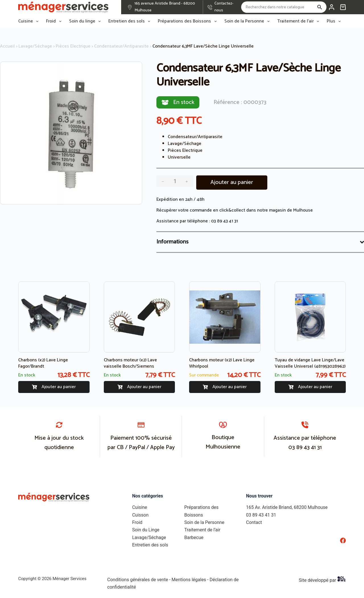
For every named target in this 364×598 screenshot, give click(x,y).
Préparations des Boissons (188, 21)
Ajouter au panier (232, 182)
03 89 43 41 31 (225, 221)
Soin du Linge (146, 530)
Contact (254, 522)
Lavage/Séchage (35, 46)
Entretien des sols (130, 21)
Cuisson (140, 515)
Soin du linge (86, 21)
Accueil (7, 46)
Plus (335, 21)
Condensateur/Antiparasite (121, 46)
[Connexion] (332, 7)
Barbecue (194, 537)
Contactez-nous (224, 7)
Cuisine (29, 21)
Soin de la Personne (248, 21)
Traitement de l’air (299, 21)
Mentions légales (189, 580)
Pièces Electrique (73, 46)
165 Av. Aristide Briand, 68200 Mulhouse (287, 507)
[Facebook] (343, 540)
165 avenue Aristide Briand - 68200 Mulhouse (165, 7)
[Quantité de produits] (175, 181)
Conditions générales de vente (138, 580)
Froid (55, 21)
